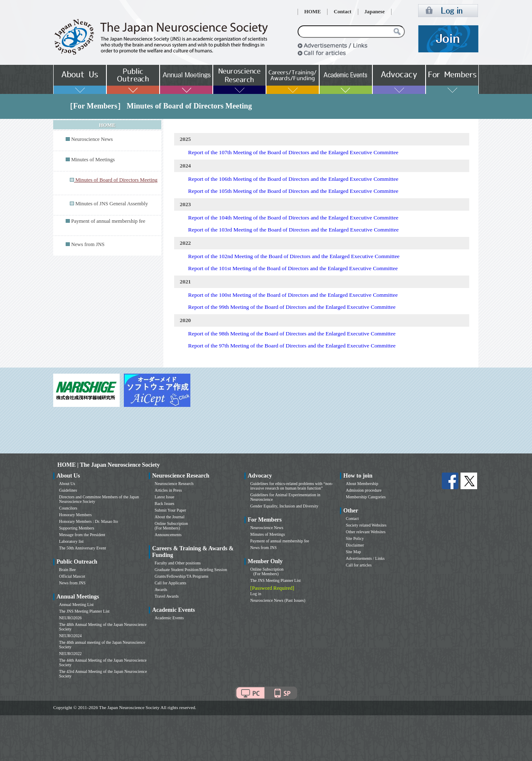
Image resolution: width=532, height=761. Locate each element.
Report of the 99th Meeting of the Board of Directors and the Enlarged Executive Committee (292, 307)
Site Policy (355, 538)
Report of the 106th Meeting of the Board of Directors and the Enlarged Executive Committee (293, 179)
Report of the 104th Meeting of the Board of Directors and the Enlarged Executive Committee (293, 218)
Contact (343, 12)
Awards (161, 590)
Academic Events (169, 618)
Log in (256, 594)
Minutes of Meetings (93, 160)
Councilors (68, 508)
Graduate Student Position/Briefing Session (191, 570)
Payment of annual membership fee (108, 221)
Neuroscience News (92, 139)
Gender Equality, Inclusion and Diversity (284, 506)
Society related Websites (366, 525)
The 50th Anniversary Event (83, 548)
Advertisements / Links (365, 558)
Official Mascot (72, 576)
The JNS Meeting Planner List (84, 611)
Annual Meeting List (76, 605)
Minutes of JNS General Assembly (112, 204)
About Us (67, 484)
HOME (313, 12)
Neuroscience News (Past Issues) (278, 600)
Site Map (353, 552)
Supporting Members (77, 528)
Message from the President (82, 535)
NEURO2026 (70, 618)
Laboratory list (71, 541)
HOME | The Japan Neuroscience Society (108, 465)
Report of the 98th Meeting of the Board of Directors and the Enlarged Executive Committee (292, 334)
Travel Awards (167, 596)
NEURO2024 (70, 636)
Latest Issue (165, 497)
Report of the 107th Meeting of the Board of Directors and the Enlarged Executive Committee (293, 152)
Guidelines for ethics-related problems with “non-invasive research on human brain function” (292, 486)
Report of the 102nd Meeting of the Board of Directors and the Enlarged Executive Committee (294, 256)
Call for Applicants (170, 583)
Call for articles (359, 565)
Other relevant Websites (366, 532)
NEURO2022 (70, 654)
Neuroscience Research (174, 484)
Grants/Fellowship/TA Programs (181, 576)
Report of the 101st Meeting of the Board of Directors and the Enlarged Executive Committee (293, 268)
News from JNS (88, 244)
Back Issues (165, 504)
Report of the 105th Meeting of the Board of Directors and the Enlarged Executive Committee (293, 191)
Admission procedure (364, 490)
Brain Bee (67, 570)
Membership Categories (366, 497)
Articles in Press (168, 490)
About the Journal (170, 517)
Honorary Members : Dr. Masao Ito (89, 521)
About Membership (362, 484)
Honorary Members (75, 515)
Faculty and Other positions (178, 563)
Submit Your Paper (170, 510)
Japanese (375, 12)
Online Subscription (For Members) (171, 526)
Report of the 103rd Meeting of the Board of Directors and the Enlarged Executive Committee (294, 230)
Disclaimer (355, 545)
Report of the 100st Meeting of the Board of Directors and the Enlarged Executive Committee (293, 295)
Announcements (168, 535)
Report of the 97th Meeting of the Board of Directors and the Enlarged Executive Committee (292, 346)
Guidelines (68, 490)
